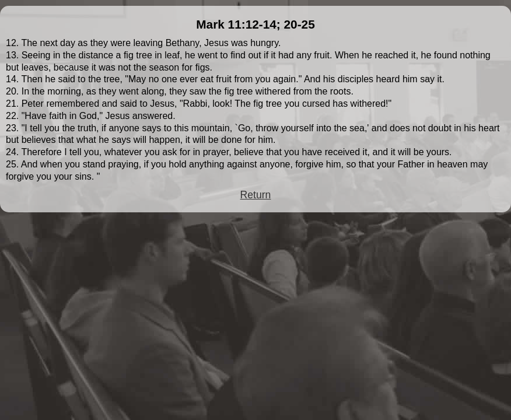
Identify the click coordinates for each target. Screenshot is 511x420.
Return (256, 195)
